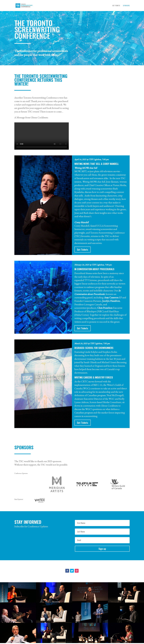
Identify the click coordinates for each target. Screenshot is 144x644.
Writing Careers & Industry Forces (94, 377)
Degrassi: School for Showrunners (94, 348)
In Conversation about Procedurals (94, 269)
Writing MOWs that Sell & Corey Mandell (97, 164)
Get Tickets (116, 6)
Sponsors (126, 6)
